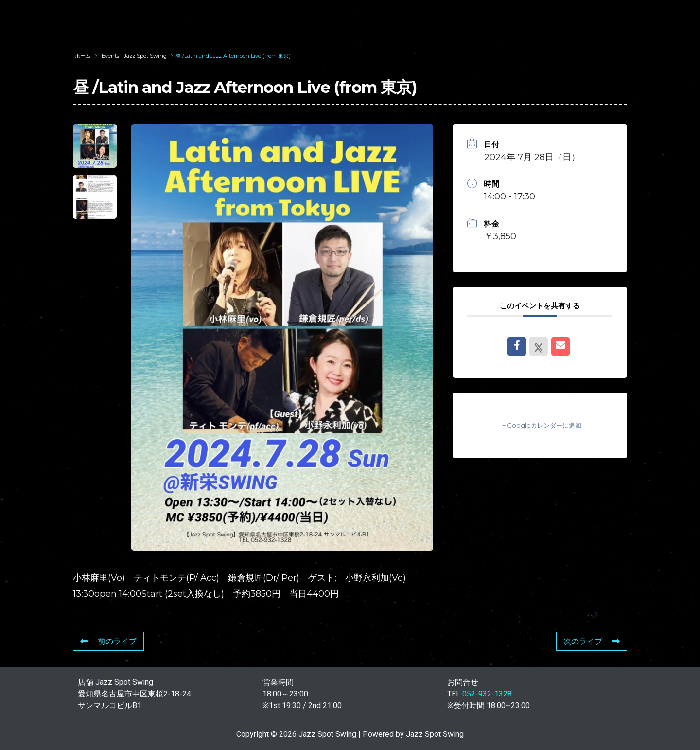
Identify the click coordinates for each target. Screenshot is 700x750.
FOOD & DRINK (538, 18)
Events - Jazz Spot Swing (134, 56)
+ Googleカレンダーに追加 (540, 425)
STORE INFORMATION (634, 18)
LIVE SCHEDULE (452, 18)
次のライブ (592, 641)
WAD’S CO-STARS (360, 18)
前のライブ (108, 641)
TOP (173, 18)
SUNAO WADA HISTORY (254, 18)
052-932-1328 (487, 694)
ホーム (84, 56)
